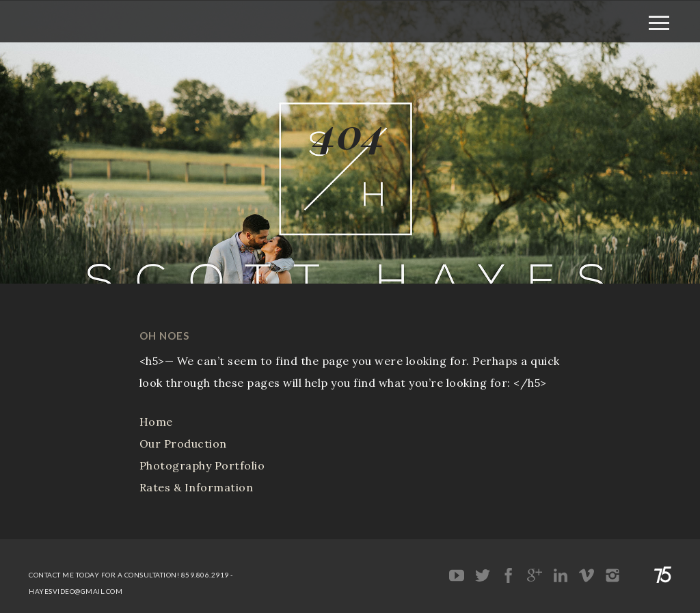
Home (156, 422)
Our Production (183, 444)
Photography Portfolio (202, 465)
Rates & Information (197, 487)
